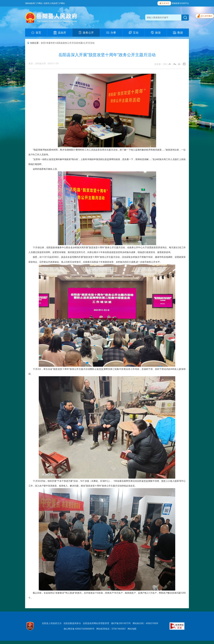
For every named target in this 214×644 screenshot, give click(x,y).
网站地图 (132, 629)
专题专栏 (51, 43)
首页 (43, 43)
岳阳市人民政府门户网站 (54, 3)
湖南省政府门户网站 (34, 3)
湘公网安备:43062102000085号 (79, 629)
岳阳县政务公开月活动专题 (69, 43)
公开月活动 (89, 43)
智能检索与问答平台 (180, 3)
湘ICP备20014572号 (121, 623)
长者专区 (164, 3)
